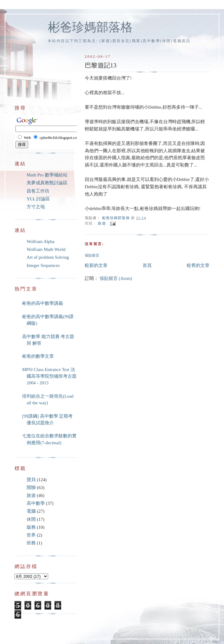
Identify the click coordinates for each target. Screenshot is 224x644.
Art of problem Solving (48, 257)
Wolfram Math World (46, 249)
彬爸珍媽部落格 (90, 27)
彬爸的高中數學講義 (43, 303)
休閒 (31, 519)
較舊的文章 (198, 265)
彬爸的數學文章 (38, 356)
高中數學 (36, 503)
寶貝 (31, 480)
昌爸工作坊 (38, 191)
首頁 (147, 265)
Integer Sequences (43, 265)
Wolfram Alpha (41, 241)
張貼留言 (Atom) (116, 278)
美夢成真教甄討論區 (47, 183)
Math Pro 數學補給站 (47, 175)
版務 (31, 527)
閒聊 (31, 488)
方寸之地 (36, 207)
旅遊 (102, 223)
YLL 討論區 (38, 199)
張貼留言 (92, 256)
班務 (31, 543)
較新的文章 (96, 265)
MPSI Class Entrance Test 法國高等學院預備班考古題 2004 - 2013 (49, 376)
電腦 (31, 511)
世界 (31, 535)
